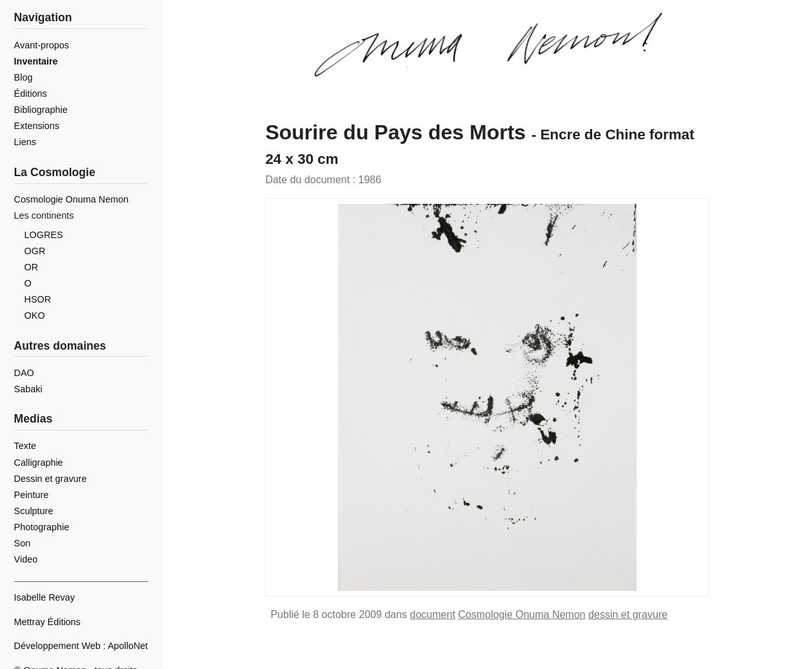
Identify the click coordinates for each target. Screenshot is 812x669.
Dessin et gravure (51, 479)
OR (32, 267)
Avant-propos (42, 45)
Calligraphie (39, 463)
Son (23, 543)
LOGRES (44, 235)
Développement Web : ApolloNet (81, 646)
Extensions (37, 126)
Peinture (32, 495)
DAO (24, 373)
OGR (35, 251)
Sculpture (34, 511)
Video (26, 559)
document (433, 614)
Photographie (42, 527)
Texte (25, 446)
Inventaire (36, 61)
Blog (24, 77)
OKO (35, 315)
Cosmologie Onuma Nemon (521, 614)
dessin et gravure (628, 614)
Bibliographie (41, 110)
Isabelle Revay (45, 597)
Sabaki (28, 389)
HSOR (38, 299)
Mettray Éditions (47, 622)
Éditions (31, 94)
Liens (25, 142)
